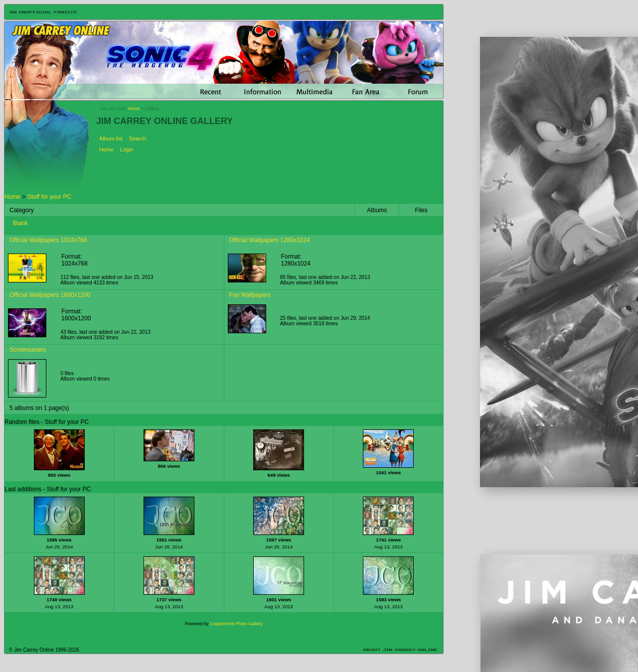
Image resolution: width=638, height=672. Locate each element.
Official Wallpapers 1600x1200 (50, 295)
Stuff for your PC (49, 197)
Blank (20, 223)
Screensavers (28, 350)
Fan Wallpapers (250, 295)
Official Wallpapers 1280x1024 (270, 240)
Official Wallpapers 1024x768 (48, 240)
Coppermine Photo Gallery (236, 624)
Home (134, 109)
